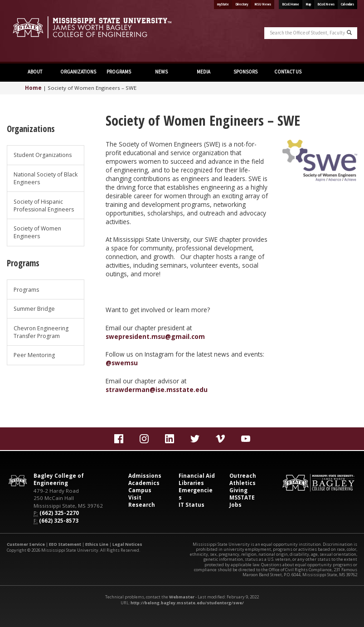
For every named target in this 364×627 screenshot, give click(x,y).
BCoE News (326, 4)
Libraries (191, 483)
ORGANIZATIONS (78, 72)
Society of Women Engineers (37, 232)
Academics (144, 483)
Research (142, 505)
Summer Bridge (34, 309)
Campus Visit (140, 494)
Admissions (145, 476)
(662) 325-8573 (59, 521)
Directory (242, 4)
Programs (26, 290)
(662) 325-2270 (59, 513)
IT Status (192, 505)
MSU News (263, 4)
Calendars (347, 4)
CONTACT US (287, 72)
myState (223, 4)
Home (33, 88)
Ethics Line (97, 544)
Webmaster (182, 597)
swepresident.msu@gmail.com (155, 336)
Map (308, 4)
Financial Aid (197, 476)
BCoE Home (291, 4)
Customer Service (26, 544)
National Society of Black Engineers (46, 178)
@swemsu (122, 363)
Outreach (243, 476)
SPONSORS (245, 72)
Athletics (243, 483)
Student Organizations (43, 155)
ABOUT (34, 72)
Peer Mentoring (34, 355)
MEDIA (203, 72)
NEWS (161, 72)
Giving (238, 490)
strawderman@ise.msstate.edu (157, 389)
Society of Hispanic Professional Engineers (44, 206)
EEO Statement (65, 544)
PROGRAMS (119, 72)
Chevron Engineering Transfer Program (41, 332)
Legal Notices (127, 544)
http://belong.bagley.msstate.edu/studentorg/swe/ (187, 603)
